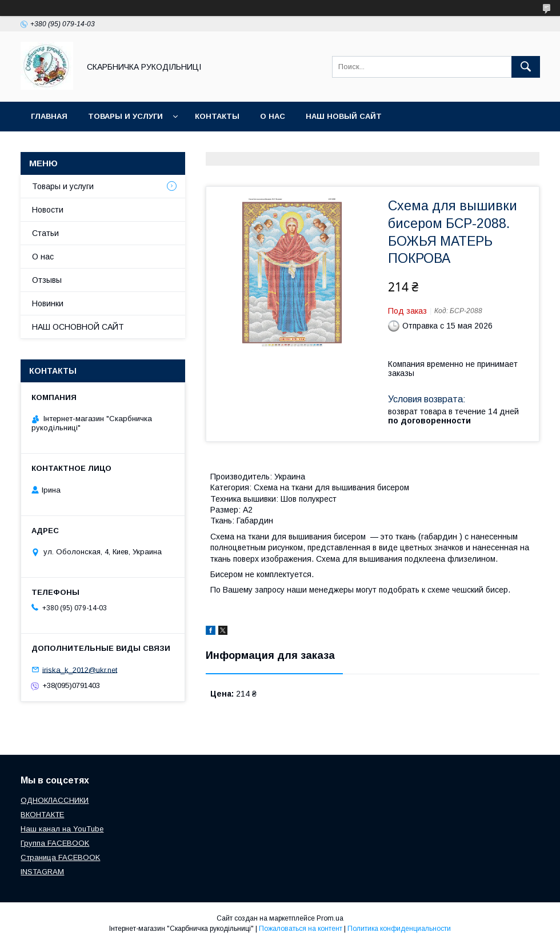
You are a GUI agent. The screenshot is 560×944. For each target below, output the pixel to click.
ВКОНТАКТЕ (42, 815)
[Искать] (526, 67)
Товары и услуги (125, 116)
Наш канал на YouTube (62, 829)
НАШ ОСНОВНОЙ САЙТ (78, 327)
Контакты (217, 116)
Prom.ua (330, 918)
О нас (273, 116)
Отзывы (47, 280)
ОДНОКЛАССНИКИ (55, 800)
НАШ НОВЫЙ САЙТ (344, 116)
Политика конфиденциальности (399, 929)
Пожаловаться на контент (301, 929)
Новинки (48, 303)
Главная (49, 116)
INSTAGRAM (42, 872)
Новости (48, 210)
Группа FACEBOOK (55, 843)
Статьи (45, 233)
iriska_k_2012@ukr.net (80, 669)
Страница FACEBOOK (60, 857)
